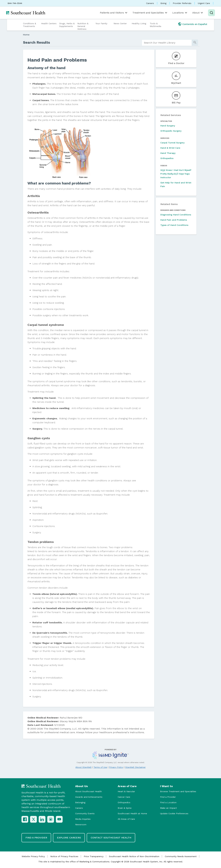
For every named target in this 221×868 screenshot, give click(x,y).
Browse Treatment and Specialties (178, 791)
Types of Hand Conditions (174, 225)
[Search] (211, 13)
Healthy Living (139, 23)
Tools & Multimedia (155, 25)
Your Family (101, 23)
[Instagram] (51, 819)
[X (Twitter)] (33, 819)
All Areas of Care (126, 819)
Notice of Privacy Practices (64, 856)
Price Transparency (94, 856)
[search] (167, 43)
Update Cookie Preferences (174, 813)
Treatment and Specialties (150, 13)
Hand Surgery (168, 126)
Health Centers (49, 23)
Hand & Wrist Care (170, 148)
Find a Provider (168, 797)
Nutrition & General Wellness (83, 26)
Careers (150, 3)
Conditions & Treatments (30, 25)
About (198, 13)
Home (26, 35)
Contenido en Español (195, 24)
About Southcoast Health (88, 791)
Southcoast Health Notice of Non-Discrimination (134, 856)
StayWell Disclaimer (135, 767)
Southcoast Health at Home (132, 813)
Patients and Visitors (114, 13)
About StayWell (83, 767)
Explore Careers (69, 838)
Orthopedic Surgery (171, 131)
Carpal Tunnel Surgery (172, 143)
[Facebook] (25, 819)
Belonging (80, 802)
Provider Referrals (182, 3)
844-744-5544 (15, 3)
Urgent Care (204, 3)
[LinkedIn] (42, 819)
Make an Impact (168, 808)
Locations (180, 13)
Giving (163, 3)
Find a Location (168, 802)
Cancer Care (124, 797)
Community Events (85, 813)
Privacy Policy (116, 767)
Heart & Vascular (126, 791)
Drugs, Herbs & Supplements (67, 25)
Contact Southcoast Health (111, 838)
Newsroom (81, 824)
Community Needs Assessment (181, 856)
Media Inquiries (83, 819)
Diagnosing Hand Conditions (176, 215)
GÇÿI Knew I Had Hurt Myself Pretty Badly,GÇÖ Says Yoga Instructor (176, 174)
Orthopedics (167, 158)
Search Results (37, 42)
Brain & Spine (125, 808)
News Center (120, 23)
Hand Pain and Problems (174, 220)
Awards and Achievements (89, 797)
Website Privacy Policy (33, 856)
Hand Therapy (168, 153)
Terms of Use (100, 767)
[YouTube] (59, 819)
